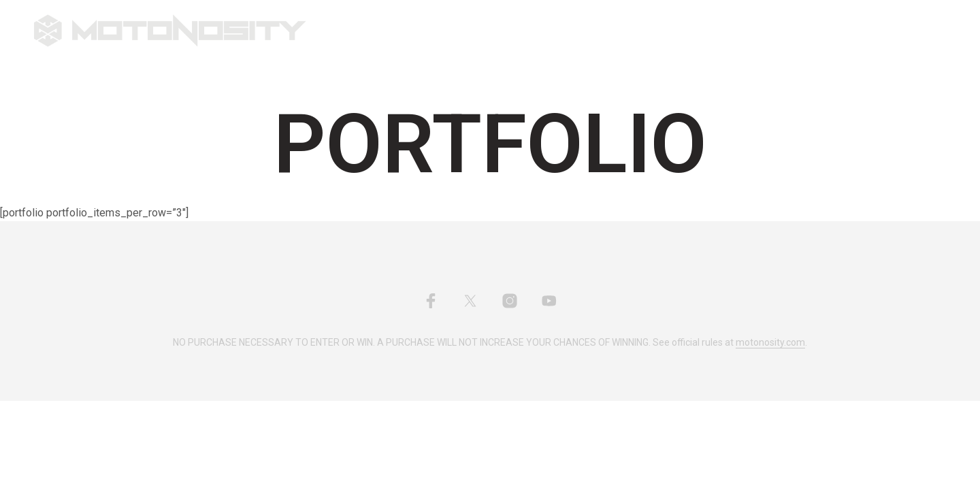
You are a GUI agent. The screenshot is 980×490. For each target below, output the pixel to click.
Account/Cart (611, 31)
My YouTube (526, 31)
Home (355, 31)
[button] (884, 31)
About (461, 31)
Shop (403, 31)
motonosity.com (770, 343)
